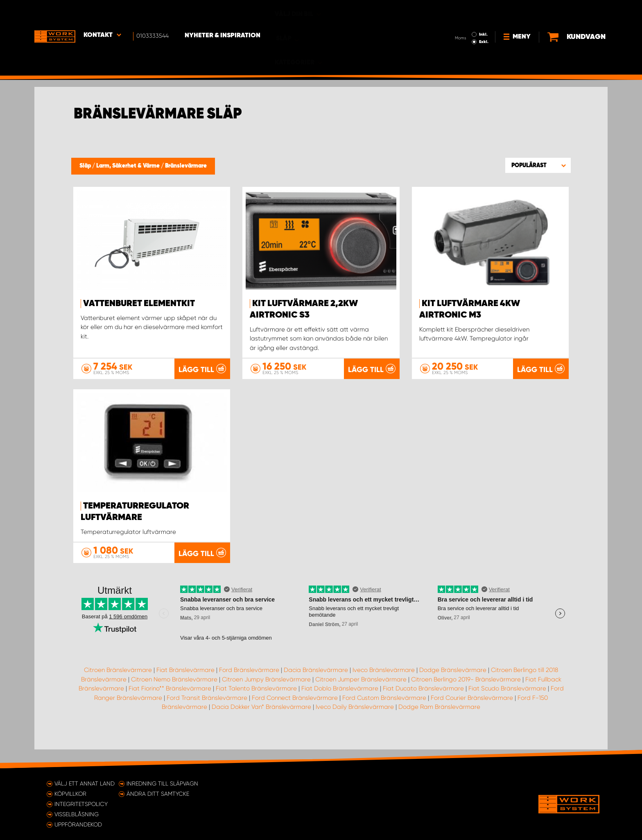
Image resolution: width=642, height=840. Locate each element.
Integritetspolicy (81, 804)
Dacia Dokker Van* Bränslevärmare (261, 725)
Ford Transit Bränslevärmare (207, 716)
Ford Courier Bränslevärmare (472, 716)
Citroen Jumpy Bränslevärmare (266, 698)
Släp (86, 166)
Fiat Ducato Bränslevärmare (423, 707)
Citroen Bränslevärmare (118, 688)
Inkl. (456, 11)
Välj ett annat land (85, 783)
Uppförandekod (78, 824)
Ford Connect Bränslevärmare (295, 716)
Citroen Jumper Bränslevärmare (361, 698)
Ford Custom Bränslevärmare (384, 716)
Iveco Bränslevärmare (384, 688)
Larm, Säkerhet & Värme (129, 166)
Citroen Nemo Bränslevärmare (174, 698)
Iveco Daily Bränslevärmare (355, 725)
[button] (538, 165)
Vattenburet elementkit (139, 304)
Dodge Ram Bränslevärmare (439, 725)
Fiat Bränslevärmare (185, 688)
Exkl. (456, 19)
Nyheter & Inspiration (223, 13)
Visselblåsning (77, 814)
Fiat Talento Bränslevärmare (256, 707)
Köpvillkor (70, 794)
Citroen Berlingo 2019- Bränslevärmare (466, 698)
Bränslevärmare (186, 166)
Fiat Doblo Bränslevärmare (340, 707)
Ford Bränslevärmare (249, 688)
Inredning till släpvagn (162, 783)
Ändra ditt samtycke (158, 794)
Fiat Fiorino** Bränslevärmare (170, 707)
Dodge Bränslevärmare (453, 688)
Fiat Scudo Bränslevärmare (507, 707)
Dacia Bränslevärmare (316, 688)
